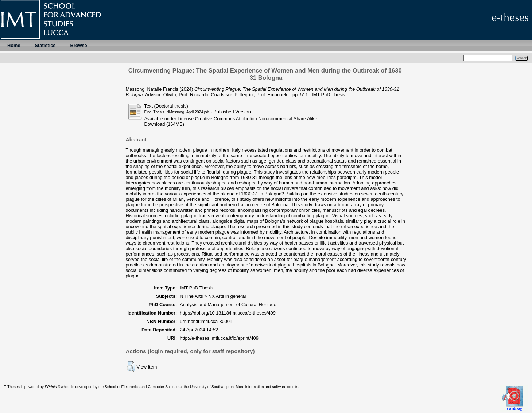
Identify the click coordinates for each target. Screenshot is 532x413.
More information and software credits (267, 387)
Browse (78, 45)
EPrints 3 (53, 387)
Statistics (45, 45)
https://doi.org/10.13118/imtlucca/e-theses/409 (228, 313)
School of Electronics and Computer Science (142, 387)
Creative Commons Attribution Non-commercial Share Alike (256, 119)
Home (14, 45)
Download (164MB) (164, 124)
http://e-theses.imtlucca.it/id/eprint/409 (219, 338)
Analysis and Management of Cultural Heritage (228, 305)
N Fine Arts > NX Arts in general (213, 296)
